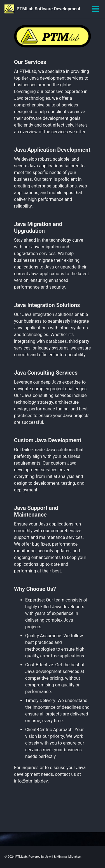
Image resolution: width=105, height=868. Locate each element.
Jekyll (49, 857)
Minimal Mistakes (69, 857)
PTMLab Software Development (48, 9)
